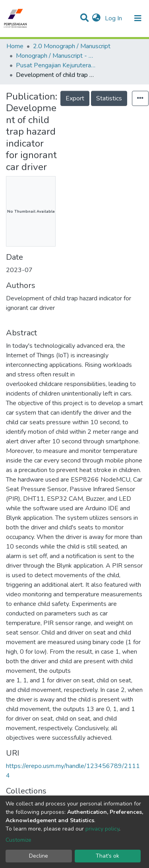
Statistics (109, 98)
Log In (114, 18)
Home (15, 46)
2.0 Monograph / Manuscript (72, 46)
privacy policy (102, 829)
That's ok (107, 856)
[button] (96, 18)
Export (75, 98)
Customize (18, 840)
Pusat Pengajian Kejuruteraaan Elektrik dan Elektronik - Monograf (56, 65)
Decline (39, 856)
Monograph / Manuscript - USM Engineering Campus (56, 56)
